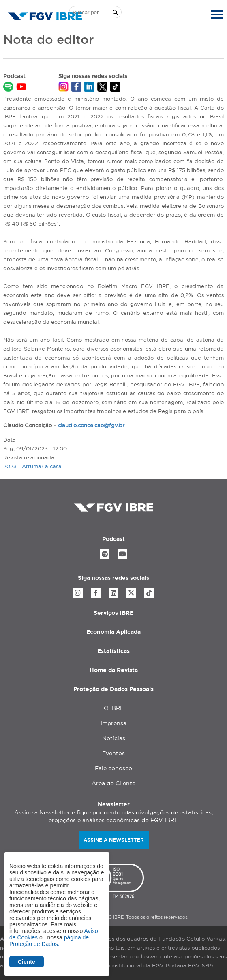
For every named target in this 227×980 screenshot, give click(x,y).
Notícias (114, 738)
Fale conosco (113, 768)
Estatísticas (113, 651)
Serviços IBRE (113, 613)
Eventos (113, 753)
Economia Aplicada (113, 632)
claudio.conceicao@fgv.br (91, 425)
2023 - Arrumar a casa (32, 466)
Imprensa (113, 723)
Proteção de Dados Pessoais (113, 689)
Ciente (27, 962)
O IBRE (114, 708)
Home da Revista (114, 670)
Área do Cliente (113, 783)
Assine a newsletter (114, 840)
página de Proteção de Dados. (49, 941)
